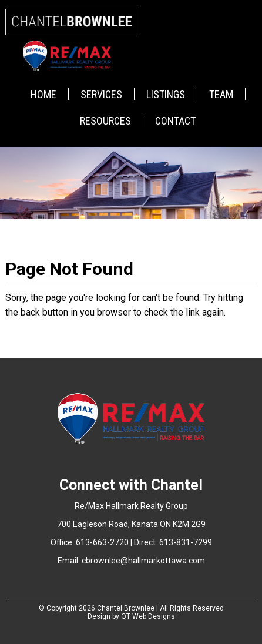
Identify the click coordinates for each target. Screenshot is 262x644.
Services (101, 94)
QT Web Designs (148, 616)
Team (221, 94)
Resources (105, 121)
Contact (175, 121)
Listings (166, 94)
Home (43, 94)
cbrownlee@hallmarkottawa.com (143, 561)
